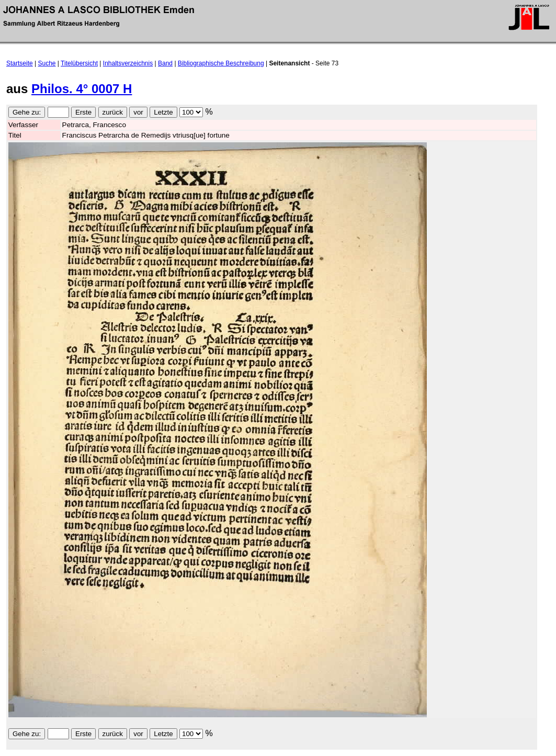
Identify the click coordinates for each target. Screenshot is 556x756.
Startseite (20, 63)
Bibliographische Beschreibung (221, 63)
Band (165, 63)
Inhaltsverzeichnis (128, 63)
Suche (47, 63)
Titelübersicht (79, 63)
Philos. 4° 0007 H (82, 89)
